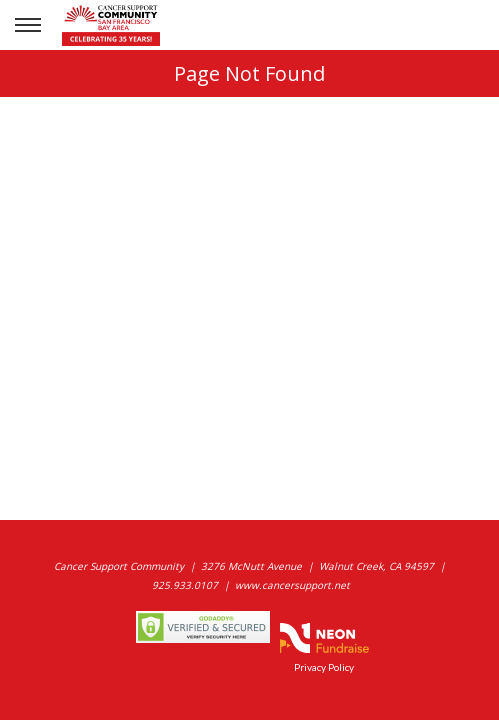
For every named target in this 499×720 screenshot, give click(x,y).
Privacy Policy (324, 667)
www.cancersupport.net (292, 585)
